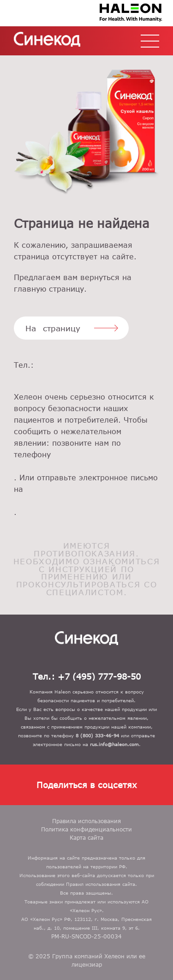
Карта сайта (86, 837)
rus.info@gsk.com (86, 501)
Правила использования (86, 821)
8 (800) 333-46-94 (86, 466)
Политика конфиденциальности (86, 829)
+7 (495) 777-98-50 (86, 377)
